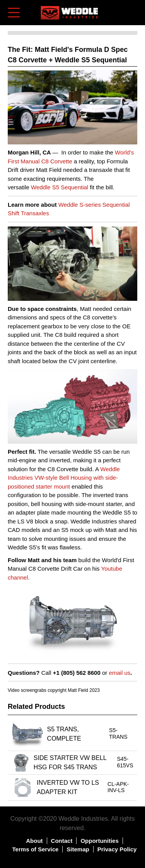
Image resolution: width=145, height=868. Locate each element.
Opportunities (99, 841)
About (34, 841)
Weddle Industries (83, 819)
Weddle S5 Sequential (60, 187)
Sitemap (78, 849)
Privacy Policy (117, 849)
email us (119, 673)
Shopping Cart (132, 12)
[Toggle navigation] (14, 13)
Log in (120, 7)
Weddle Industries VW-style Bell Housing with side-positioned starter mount (64, 478)
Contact (62, 841)
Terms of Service (36, 849)
